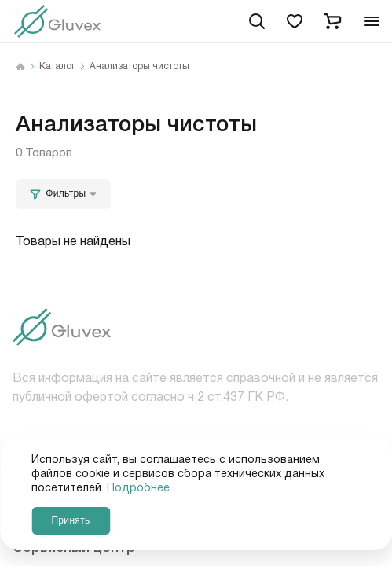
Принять (70, 520)
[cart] (332, 21)
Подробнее (138, 488)
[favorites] (295, 21)
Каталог (57, 67)
